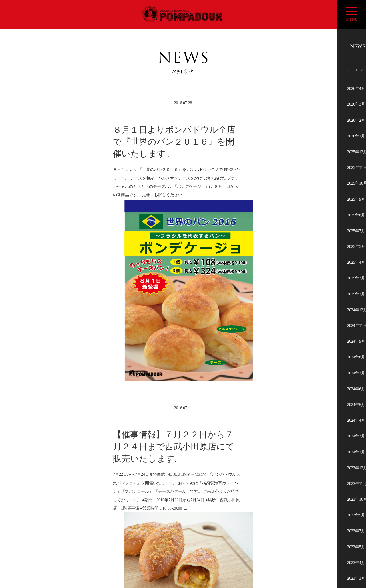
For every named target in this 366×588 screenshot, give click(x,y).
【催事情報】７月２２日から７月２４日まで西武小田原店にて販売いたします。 (174, 365)
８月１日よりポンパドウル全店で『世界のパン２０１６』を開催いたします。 (174, 142)
